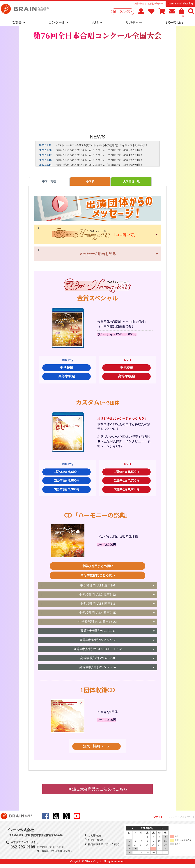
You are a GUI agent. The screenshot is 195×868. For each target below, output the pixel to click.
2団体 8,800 (67, 482)
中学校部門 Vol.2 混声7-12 (97, 596)
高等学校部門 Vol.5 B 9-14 (97, 668)
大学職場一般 (94, 182)
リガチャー (134, 22)
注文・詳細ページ (96, 747)
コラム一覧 (124, 11)
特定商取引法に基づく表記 (103, 845)
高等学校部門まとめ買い (98, 576)
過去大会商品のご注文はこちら (97, 790)
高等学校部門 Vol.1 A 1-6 (98, 632)
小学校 (68, 182)
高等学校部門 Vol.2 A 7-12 (97, 641)
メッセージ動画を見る (97, 255)
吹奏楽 (18, 22)
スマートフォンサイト (182, 818)
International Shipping (180, 4)
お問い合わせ (155, 4)
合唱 (97, 22)
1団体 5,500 (126, 473)
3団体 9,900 (67, 490)
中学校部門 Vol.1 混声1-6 (97, 587)
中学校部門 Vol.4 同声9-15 (97, 614)
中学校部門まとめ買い (97, 567)
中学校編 (67, 369)
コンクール (59, 22)
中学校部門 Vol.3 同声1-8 (97, 605)
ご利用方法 (94, 836)
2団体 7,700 (126, 482)
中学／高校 (42, 182)
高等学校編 (67, 377)
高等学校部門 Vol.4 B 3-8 (98, 659)
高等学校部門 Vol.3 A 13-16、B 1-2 (98, 650)
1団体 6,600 (67, 473)
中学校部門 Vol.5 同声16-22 (98, 623)
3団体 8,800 (126, 490)
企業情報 (139, 4)
